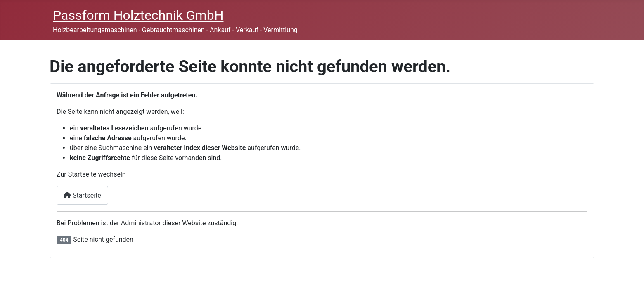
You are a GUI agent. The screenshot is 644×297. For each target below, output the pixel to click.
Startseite (82, 195)
